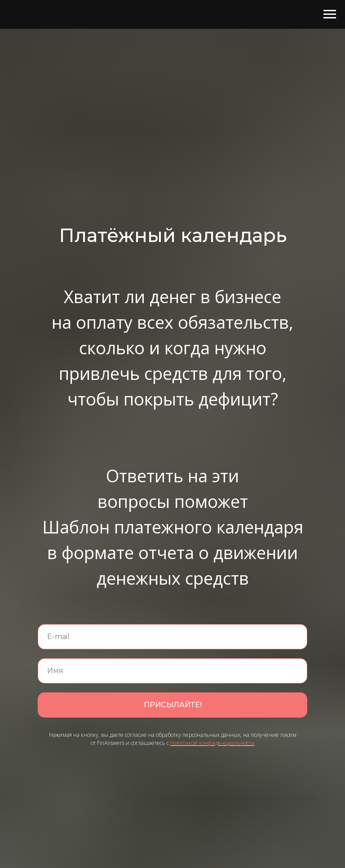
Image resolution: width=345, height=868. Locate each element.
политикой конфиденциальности (212, 743)
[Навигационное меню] (330, 14)
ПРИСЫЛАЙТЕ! (173, 705)
